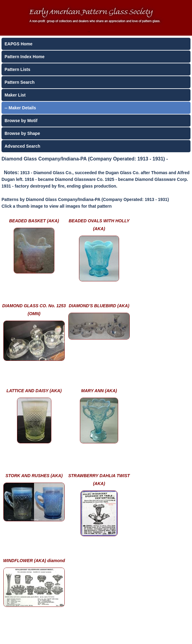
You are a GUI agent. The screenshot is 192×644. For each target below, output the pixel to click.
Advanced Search (22, 146)
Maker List (15, 95)
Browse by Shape (22, 133)
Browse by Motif (21, 121)
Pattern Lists (17, 69)
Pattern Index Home (24, 57)
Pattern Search (20, 82)
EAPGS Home (19, 44)
